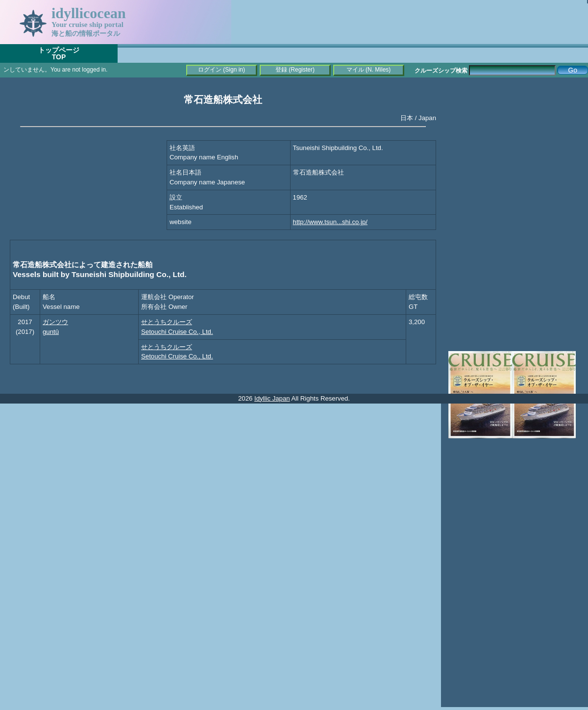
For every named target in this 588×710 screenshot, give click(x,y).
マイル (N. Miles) (369, 70)
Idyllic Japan (272, 398)
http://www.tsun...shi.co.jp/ (330, 222)
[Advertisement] (514, 147)
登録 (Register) (295, 70)
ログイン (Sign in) (221, 70)
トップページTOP (59, 53)
